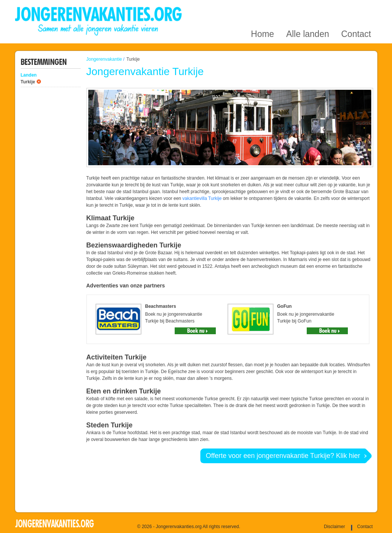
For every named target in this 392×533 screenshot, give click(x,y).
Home (262, 9)
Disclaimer (335, 527)
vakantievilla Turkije (202, 198)
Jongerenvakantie (104, 59)
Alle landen (307, 9)
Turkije (28, 82)
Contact (356, 9)
